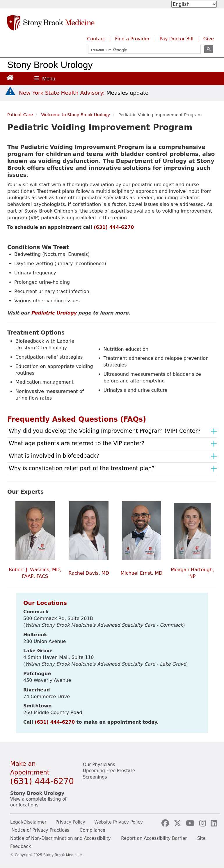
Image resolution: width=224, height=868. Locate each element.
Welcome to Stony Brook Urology (76, 115)
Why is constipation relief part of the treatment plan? (82, 468)
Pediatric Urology (54, 313)
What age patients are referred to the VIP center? (77, 443)
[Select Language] (194, 4)
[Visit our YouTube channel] (191, 823)
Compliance (93, 830)
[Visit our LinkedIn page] (214, 823)
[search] (142, 50)
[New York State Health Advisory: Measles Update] (84, 93)
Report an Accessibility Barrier (154, 838)
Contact (96, 39)
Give (209, 39)
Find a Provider (133, 39)
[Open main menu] (45, 79)
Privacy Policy (70, 822)
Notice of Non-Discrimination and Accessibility (61, 838)
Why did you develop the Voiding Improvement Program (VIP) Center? (105, 431)
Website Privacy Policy (119, 822)
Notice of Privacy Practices (40, 830)
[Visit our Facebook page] (166, 823)
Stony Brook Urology (50, 65)
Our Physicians (99, 765)
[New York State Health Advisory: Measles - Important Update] (10, 91)
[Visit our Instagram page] (204, 823)
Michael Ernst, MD (142, 573)
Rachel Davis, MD (89, 573)
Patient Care (20, 115)
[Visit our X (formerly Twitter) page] (179, 823)
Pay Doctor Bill (176, 39)
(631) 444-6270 (114, 227)
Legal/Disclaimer (28, 822)
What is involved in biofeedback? (54, 456)
